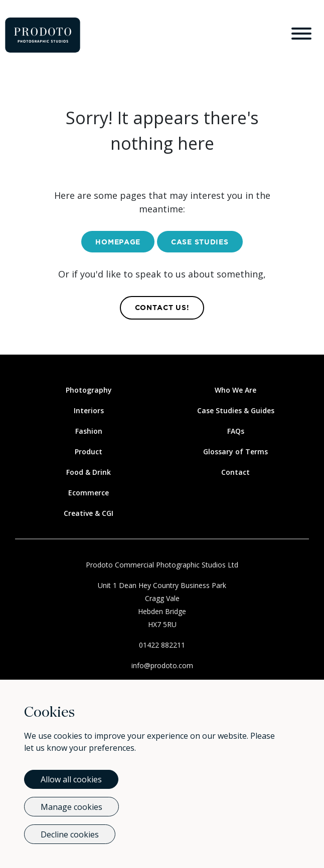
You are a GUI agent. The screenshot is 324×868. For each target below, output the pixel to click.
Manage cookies (71, 807)
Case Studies (200, 242)
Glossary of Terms (235, 452)
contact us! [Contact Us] (162, 308)
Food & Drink (89, 472)
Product (89, 452)
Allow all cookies (71, 779)
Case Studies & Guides (236, 410)
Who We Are (235, 390)
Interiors (89, 410)
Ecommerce (89, 493)
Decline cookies (70, 834)
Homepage (118, 242)
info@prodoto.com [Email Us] (162, 665)
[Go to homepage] (43, 35)
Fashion (89, 431)
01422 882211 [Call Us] (162, 645)
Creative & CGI (89, 513)
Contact (235, 472)
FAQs (236, 431)
